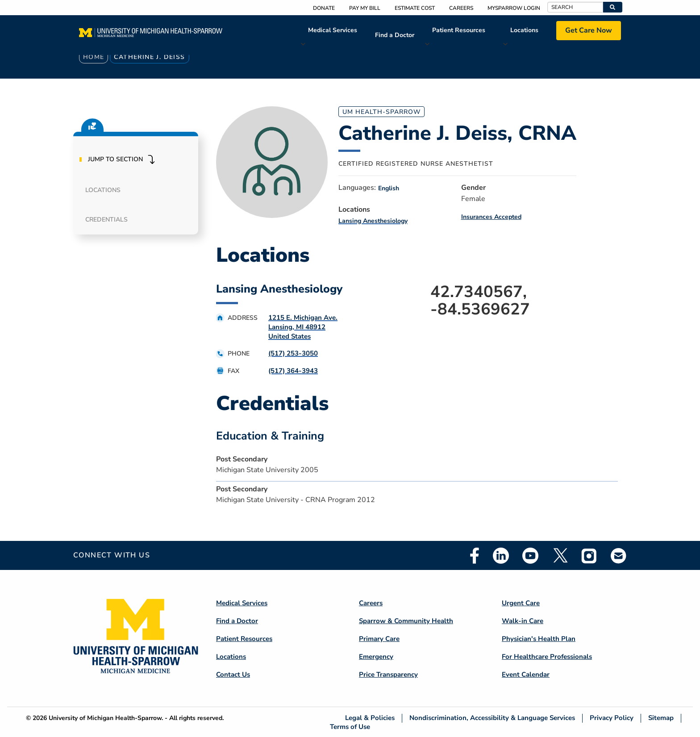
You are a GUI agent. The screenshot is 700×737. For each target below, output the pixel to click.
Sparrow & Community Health (406, 621)
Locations (524, 30)
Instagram (589, 556)
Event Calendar (526, 674)
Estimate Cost (415, 8)
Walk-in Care (523, 621)
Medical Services (333, 30)
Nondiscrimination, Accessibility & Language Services (492, 718)
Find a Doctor (395, 35)
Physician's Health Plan (539, 639)
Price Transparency (388, 674)
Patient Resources (459, 30)
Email (619, 555)
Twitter (560, 556)
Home (94, 57)
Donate (324, 8)
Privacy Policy (612, 718)
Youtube (530, 556)
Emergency (376, 657)
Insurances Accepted (491, 217)
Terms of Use (350, 727)
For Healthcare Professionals (547, 657)
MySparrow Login (514, 8)
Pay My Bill (365, 8)
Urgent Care (521, 603)
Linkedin (501, 556)
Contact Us (233, 674)
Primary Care (379, 639)
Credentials (106, 220)
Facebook (475, 556)
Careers (461, 8)
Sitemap (661, 718)
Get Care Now (589, 30)
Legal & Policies (370, 718)
